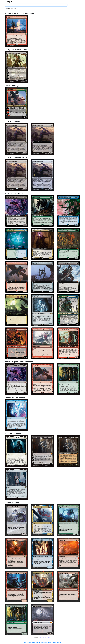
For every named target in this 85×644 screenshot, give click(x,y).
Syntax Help (39, 641)
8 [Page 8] (43, 638)
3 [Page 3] (40, 638)
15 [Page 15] (47, 638)
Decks (46, 643)
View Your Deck (52, 643)
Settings (59, 643)
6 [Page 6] (42, 638)
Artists (29, 643)
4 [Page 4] (40, 638)
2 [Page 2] (39, 638)
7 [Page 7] (43, 638)
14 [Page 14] (46, 638)
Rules (44, 641)
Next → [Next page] (49, 638)
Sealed (38, 643)
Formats (34, 643)
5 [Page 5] (41, 638)
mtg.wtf (10, 2)
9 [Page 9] (44, 638)
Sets (26, 643)
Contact (48, 641)
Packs (42, 643)
